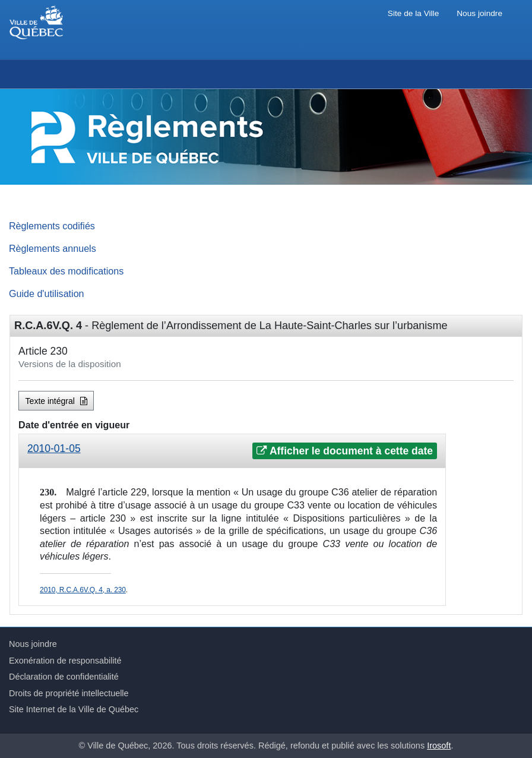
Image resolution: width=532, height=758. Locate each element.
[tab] (232, 451)
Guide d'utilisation (47, 293)
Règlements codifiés (52, 226)
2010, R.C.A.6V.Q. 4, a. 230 (83, 590)
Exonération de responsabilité (65, 661)
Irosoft (439, 746)
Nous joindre (479, 13)
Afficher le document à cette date (345, 451)
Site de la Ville (413, 13)
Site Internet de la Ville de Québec (74, 709)
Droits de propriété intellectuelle (69, 693)
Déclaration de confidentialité (64, 677)
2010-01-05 (54, 449)
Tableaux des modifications (66, 271)
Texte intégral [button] (56, 401)
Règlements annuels (53, 248)
